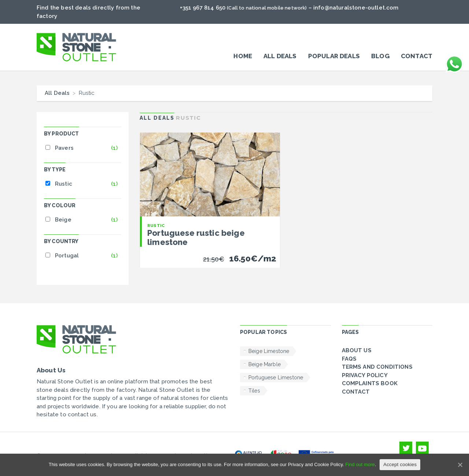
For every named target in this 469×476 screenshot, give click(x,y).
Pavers (64, 148)
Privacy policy (365, 375)
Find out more (360, 464)
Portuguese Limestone (276, 378)
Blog (380, 56)
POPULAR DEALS (334, 56)
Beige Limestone (269, 351)
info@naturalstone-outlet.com (356, 8)
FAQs (349, 359)
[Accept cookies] (460, 465)
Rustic (64, 184)
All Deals (280, 56)
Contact (417, 56)
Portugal (67, 256)
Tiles (254, 391)
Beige (63, 220)
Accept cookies (400, 464)
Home (243, 56)
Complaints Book (370, 383)
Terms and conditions (377, 367)
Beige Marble (265, 364)
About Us (357, 350)
